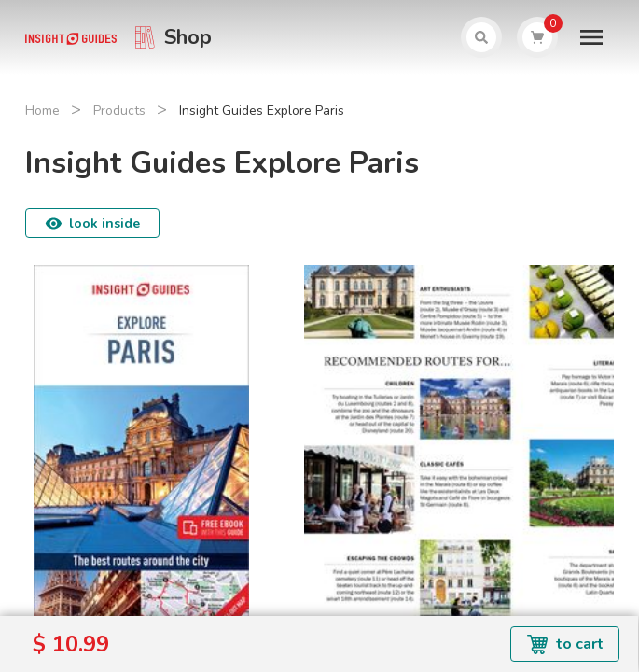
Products (119, 111)
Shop (188, 37)
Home (42, 111)
